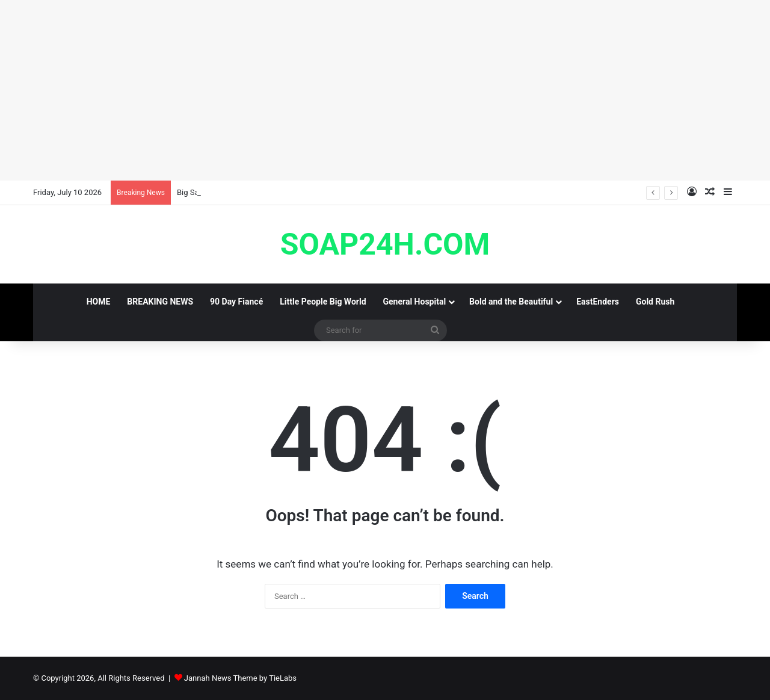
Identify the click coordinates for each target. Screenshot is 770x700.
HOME (99, 302)
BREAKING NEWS (160, 302)
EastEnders (598, 302)
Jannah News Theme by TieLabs (240, 678)
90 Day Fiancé (236, 302)
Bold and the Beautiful (511, 302)
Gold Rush (655, 302)
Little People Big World (323, 302)
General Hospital (415, 302)
